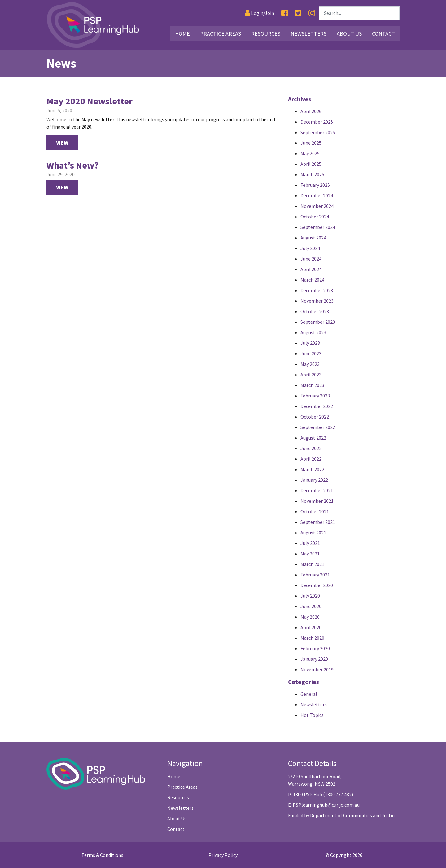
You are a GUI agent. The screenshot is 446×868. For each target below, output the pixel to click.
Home (174, 776)
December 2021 (317, 490)
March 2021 (312, 564)
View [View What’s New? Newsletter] (62, 187)
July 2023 (310, 343)
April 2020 (311, 627)
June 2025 (311, 143)
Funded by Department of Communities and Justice (342, 815)
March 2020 (312, 638)
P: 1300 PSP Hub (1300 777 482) (321, 794)
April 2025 (311, 164)
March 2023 (312, 385)
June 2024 (311, 259)
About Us (177, 818)
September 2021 (318, 522)
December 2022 (317, 406)
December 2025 (317, 122)
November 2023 (317, 301)
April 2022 (311, 459)
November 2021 (317, 501)
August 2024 (313, 238)
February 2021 (315, 575)
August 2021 (313, 533)
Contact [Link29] (383, 34)
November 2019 (317, 669)
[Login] (259, 13)
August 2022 (313, 438)
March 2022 (312, 469)
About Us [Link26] (349, 34)
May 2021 (310, 554)
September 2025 (318, 132)
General (309, 694)
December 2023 (317, 290)
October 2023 (315, 311)
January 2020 (314, 659)
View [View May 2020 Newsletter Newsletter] (62, 143)
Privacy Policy (223, 855)
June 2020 (311, 606)
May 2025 (310, 153)
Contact (176, 829)
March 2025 (312, 174)
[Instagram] (312, 13)
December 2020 (317, 585)
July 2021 (310, 543)
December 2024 (317, 195)
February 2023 (315, 396)
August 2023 (313, 332)
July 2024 (310, 248)
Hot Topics (312, 715)
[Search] (359, 13)
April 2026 (311, 111)
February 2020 (315, 648)
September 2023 (318, 322)
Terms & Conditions (102, 855)
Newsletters (314, 704)
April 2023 (311, 375)
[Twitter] (298, 13)
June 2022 (311, 448)
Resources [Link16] (266, 34)
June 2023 (311, 353)
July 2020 (310, 596)
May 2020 (310, 617)
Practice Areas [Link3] (221, 34)
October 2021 (315, 511)
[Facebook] (284, 13)
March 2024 (312, 280)
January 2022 (314, 480)
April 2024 (311, 269)
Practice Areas (182, 787)
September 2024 (318, 227)
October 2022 (315, 417)
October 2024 (315, 217)
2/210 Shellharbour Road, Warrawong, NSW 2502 (315, 780)
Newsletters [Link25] (308, 34)
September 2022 (318, 427)
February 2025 (315, 185)
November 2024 (317, 206)
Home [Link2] (182, 34)
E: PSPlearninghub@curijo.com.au (324, 805)
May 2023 (310, 364)
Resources (178, 797)
